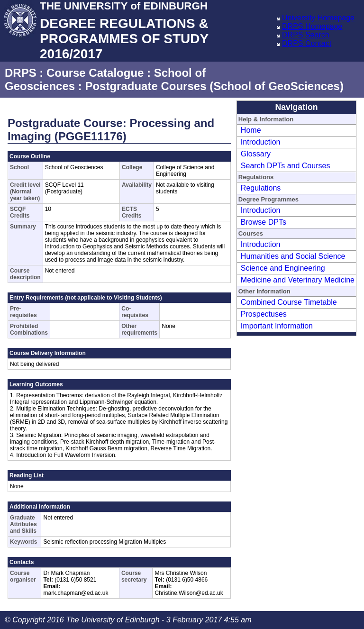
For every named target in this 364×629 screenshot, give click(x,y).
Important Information (277, 326)
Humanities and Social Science (293, 256)
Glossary (256, 154)
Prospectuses (264, 314)
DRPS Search (306, 35)
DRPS (21, 73)
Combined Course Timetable (289, 302)
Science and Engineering (283, 268)
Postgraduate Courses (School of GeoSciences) (214, 86)
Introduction (261, 142)
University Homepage (318, 18)
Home (251, 130)
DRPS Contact (307, 43)
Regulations (261, 188)
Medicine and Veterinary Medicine (298, 280)
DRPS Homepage (312, 26)
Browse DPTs (264, 222)
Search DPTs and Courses (286, 166)
